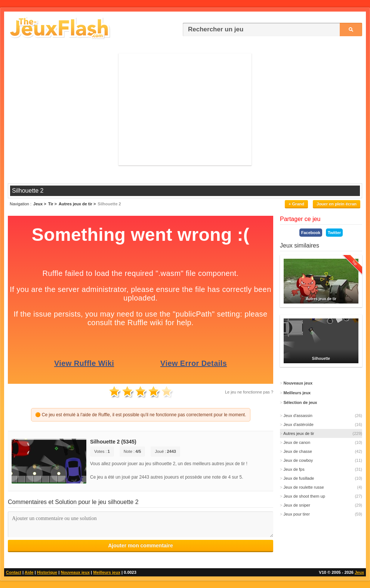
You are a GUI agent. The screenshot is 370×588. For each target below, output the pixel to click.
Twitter (334, 233)
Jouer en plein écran (337, 204)
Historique (47, 572)
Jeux (359, 572)
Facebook (311, 233)
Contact (14, 572)
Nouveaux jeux (75, 572)
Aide (29, 572)
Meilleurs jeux (107, 572)
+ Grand (296, 204)
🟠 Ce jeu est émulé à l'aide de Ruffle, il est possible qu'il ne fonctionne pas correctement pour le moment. (141, 415)
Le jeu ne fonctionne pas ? (249, 392)
